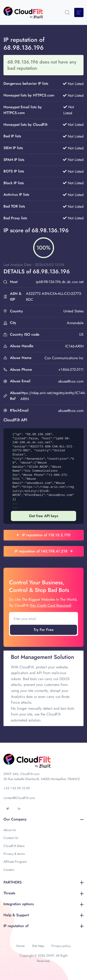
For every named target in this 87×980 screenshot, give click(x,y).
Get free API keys (44, 516)
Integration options (43, 904)
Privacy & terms (14, 854)
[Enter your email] (43, 619)
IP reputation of (43, 926)
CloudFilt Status (14, 846)
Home (20, 946)
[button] (67, 12)
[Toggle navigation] (79, 12)
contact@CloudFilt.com (19, 798)
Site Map (38, 946)
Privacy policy (61, 946)
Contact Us (11, 838)
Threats (43, 893)
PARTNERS (43, 882)
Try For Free (44, 630)
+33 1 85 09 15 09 (17, 788)
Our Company (43, 819)
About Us (10, 830)
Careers (9, 870)
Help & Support (43, 915)
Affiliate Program (15, 862)
